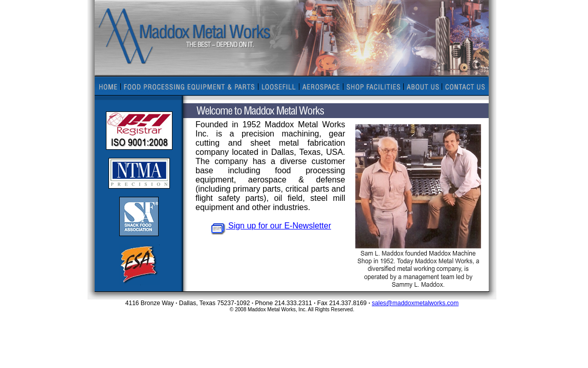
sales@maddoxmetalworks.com (416, 303)
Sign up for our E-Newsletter (270, 226)
